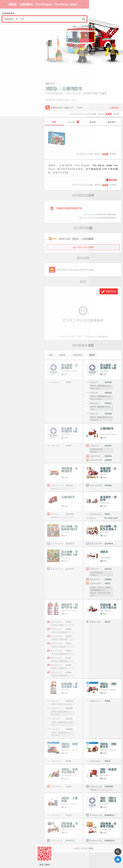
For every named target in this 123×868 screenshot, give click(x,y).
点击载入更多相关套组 (83, 848)
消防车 (92, 355)
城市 (51, 355)
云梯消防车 (77, 355)
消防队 (63, 355)
